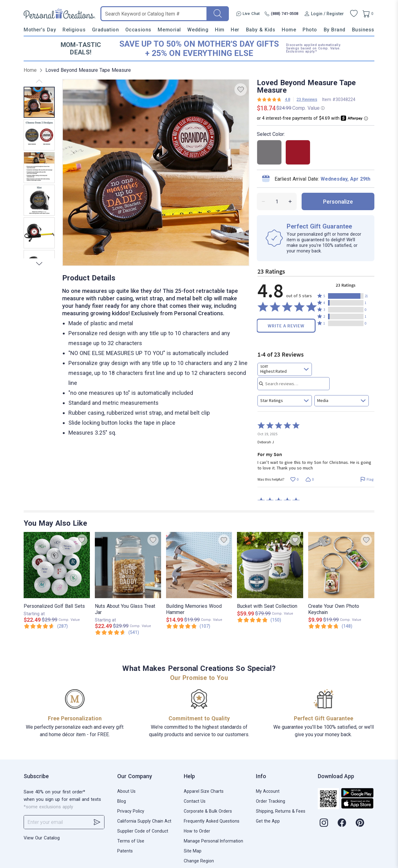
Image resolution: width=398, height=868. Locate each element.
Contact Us (195, 801)
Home (289, 30)
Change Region (199, 861)
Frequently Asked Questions (212, 821)
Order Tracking (271, 801)
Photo (310, 30)
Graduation (105, 30)
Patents (125, 851)
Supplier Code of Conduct (143, 831)
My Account (268, 791)
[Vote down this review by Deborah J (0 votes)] (310, 480)
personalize (338, 202)
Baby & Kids (261, 30)
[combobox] (285, 369)
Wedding (198, 30)
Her (235, 30)
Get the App (268, 821)
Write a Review (286, 326)
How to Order (197, 831)
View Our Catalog (42, 838)
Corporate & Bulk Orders (208, 811)
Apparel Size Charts (204, 791)
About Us (126, 791)
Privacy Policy (131, 811)
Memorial (169, 30)
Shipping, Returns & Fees (281, 811)
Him (220, 30)
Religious (74, 30)
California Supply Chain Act (144, 821)
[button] (346, 296)
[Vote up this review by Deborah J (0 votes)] (294, 480)
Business (363, 30)
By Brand (335, 30)
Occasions (138, 30)
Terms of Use (131, 841)
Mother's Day (40, 30)
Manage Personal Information (213, 841)
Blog (122, 801)
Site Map (193, 851)
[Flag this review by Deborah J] (367, 480)
